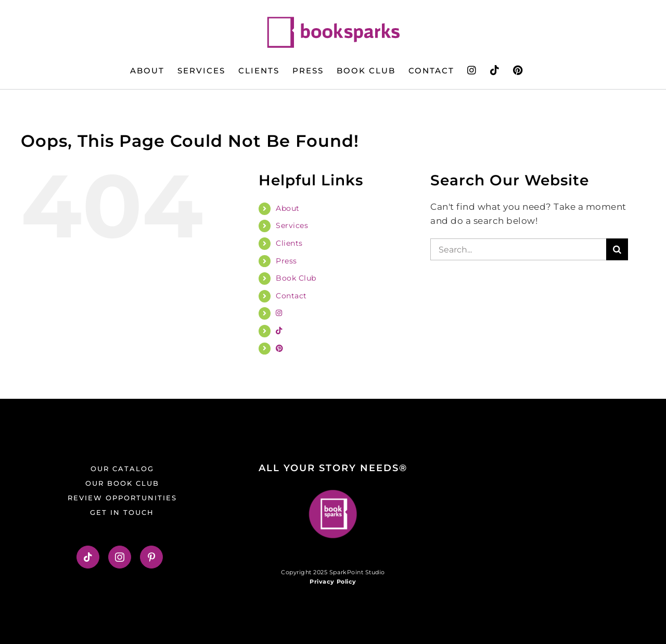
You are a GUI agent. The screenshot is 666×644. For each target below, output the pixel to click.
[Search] (617, 249)
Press (286, 261)
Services (292, 225)
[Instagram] (120, 557)
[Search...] (518, 249)
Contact (291, 296)
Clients (289, 243)
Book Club (296, 278)
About (288, 208)
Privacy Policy (333, 582)
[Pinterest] (152, 557)
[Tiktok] (88, 557)
